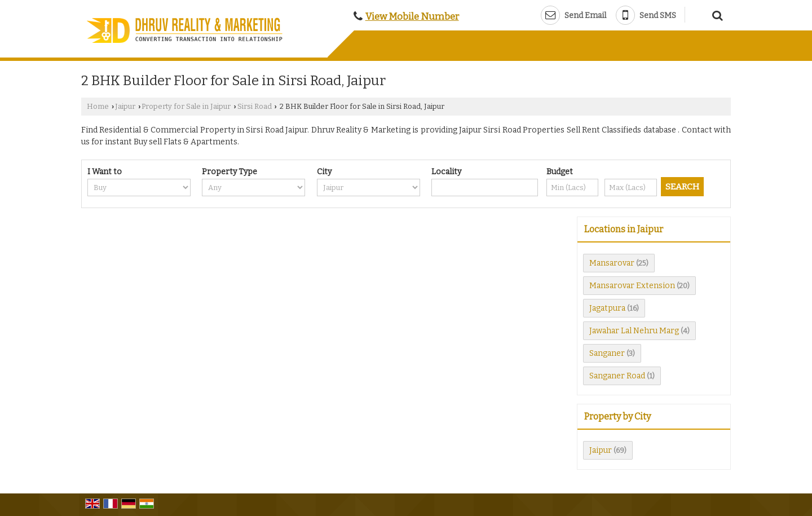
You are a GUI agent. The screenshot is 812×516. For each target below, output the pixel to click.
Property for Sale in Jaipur (186, 106)
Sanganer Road (617, 376)
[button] (412, 16)
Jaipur (125, 106)
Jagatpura (607, 308)
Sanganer (607, 353)
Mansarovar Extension (632, 286)
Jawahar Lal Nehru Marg (634, 331)
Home (98, 106)
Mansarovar (612, 263)
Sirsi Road (255, 106)
